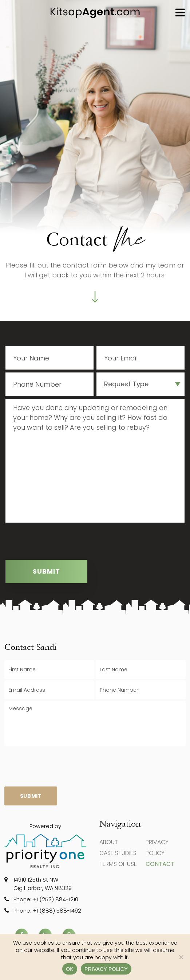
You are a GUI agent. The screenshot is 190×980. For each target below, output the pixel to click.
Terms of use (118, 864)
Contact (160, 864)
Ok (70, 969)
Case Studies (118, 853)
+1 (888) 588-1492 (57, 911)
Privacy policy (106, 969)
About (109, 842)
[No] (181, 957)
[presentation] (61, 543)
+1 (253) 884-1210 (56, 899)
